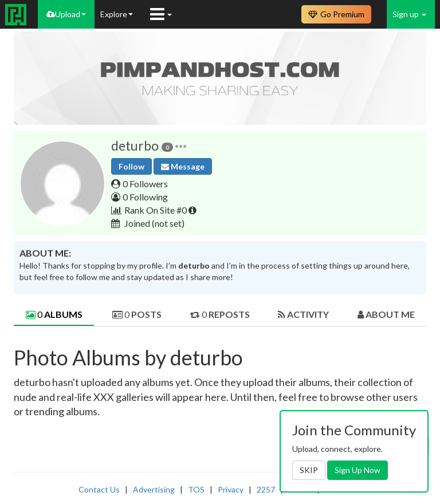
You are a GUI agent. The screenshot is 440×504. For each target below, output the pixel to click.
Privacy (231, 489)
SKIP (309, 470)
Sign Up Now (357, 470)
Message (183, 166)
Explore (117, 14)
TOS (196, 489)
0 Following (145, 197)
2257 (266, 489)
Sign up (409, 14)
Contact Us (99, 489)
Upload (66, 14)
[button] (181, 146)
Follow (131, 166)
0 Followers (145, 184)
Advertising (154, 489)
